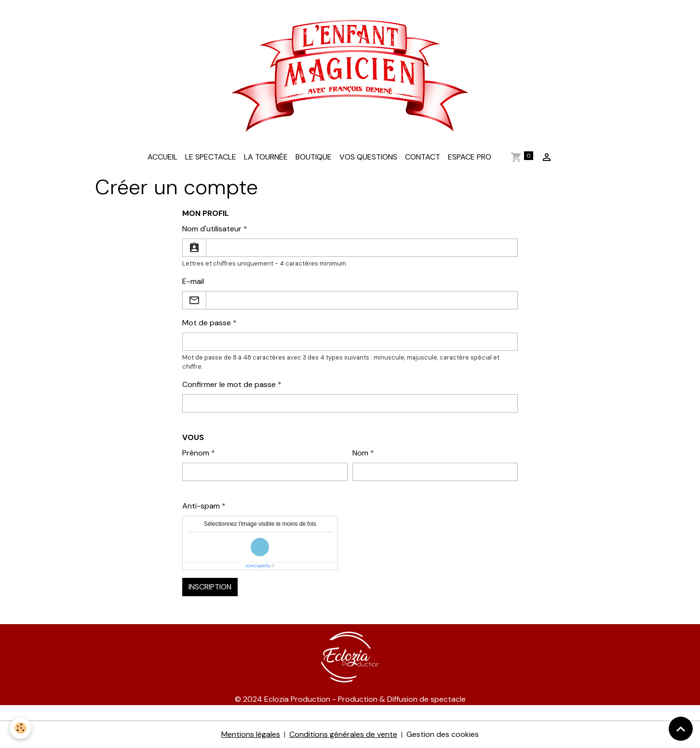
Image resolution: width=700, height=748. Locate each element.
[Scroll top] (681, 729)
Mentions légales (251, 734)
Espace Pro (470, 157)
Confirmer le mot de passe (229, 384)
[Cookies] (20, 728)
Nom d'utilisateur (212, 229)
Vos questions (368, 157)
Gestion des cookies (443, 734)
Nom (360, 453)
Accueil (162, 157)
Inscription (210, 587)
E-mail (193, 281)
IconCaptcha (258, 566)
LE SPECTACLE (211, 157)
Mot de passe (207, 323)
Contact (423, 157)
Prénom (196, 453)
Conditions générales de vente (343, 734)
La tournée (266, 157)
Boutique (314, 157)
